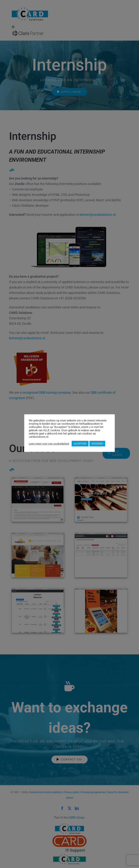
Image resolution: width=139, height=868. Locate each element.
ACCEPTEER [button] (80, 444)
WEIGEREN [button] (97, 444)
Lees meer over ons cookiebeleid (49, 444)
